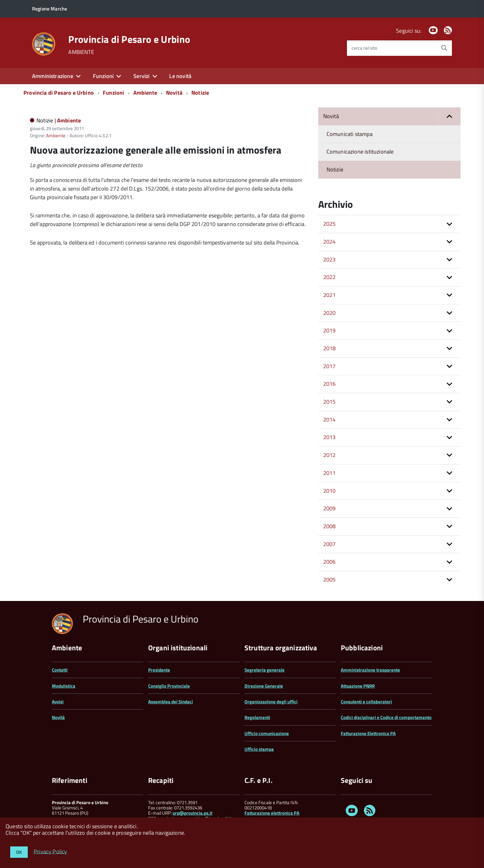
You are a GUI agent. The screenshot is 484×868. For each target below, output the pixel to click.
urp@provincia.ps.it (192, 813)
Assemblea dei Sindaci (171, 702)
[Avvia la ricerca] (444, 48)
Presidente (159, 670)
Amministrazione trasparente (370, 670)
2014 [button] (330, 420)
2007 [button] (330, 544)
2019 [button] (330, 330)
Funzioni (103, 76)
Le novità (180, 76)
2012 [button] (330, 455)
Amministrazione (53, 76)
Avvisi (58, 702)
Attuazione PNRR (358, 686)
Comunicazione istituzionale (360, 152)
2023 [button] (330, 259)
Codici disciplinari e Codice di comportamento (386, 717)
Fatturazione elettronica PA (272, 813)
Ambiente (145, 93)
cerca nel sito (364, 48)
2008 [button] (330, 526)
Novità (174, 93)
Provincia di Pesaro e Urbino (129, 39)
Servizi (141, 76)
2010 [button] (330, 491)
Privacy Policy (50, 851)
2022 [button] (330, 277)
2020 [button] (330, 313)
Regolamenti (257, 717)
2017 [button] (330, 366)
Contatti (60, 670)
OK (19, 852)
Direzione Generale (264, 686)
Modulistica (64, 686)
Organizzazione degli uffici (271, 702)
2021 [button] (330, 295)
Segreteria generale (265, 670)
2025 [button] (330, 224)
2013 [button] (330, 437)
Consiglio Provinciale (169, 686)
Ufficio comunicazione (267, 733)
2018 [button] (330, 348)
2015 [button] (330, 402)
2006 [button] (330, 562)
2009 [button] (330, 508)
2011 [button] (330, 473)
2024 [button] (330, 242)
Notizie (200, 93)
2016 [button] (330, 384)
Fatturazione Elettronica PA (368, 733)
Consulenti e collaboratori (366, 702)
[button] (449, 116)
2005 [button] (330, 580)
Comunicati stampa (350, 134)
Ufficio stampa (259, 749)
